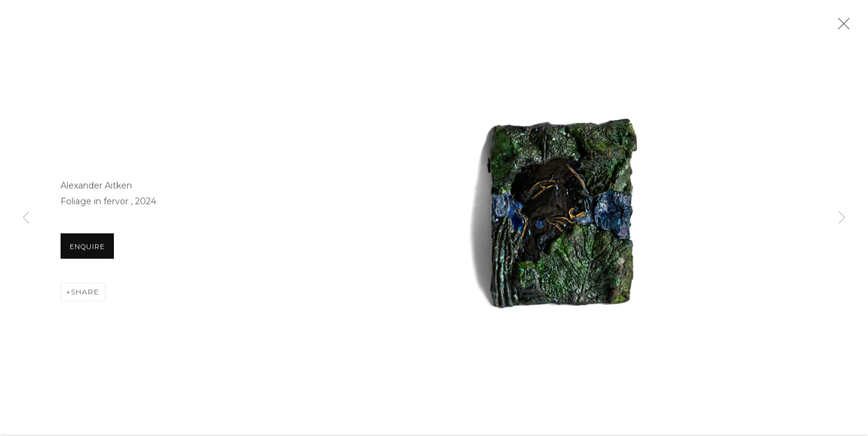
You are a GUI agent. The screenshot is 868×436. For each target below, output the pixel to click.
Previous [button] (26, 218)
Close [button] (849, 27)
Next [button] (842, 218)
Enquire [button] (87, 254)
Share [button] (85, 299)
